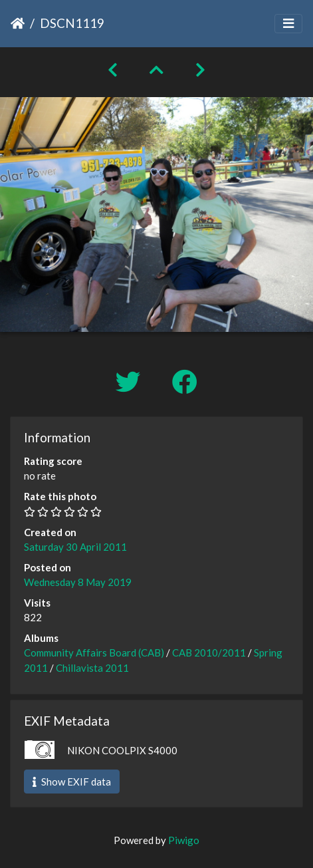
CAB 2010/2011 (209, 652)
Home (18, 23)
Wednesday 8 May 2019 (78, 582)
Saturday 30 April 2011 (75, 547)
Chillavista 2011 (92, 668)
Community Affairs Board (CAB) (94, 652)
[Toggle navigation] (288, 24)
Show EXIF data (72, 782)
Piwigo (184, 840)
